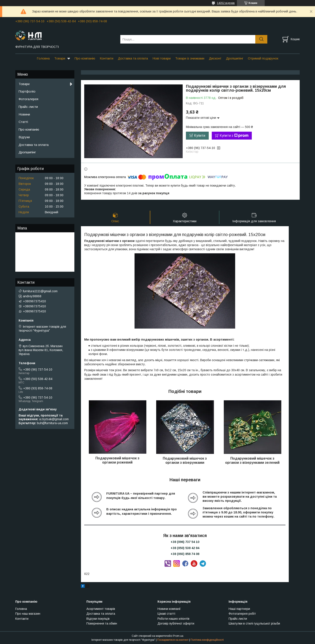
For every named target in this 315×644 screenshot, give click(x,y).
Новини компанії (169, 609)
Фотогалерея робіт (242, 614)
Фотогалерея (28, 99)
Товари (60, 58)
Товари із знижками (190, 58)
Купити (200, 136)
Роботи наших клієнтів (173, 619)
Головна (43, 58)
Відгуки (24, 137)
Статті (23, 122)
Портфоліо (27, 91)
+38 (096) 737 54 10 (185, 542)
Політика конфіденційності (207, 640)
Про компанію (85, 58)
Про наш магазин (28, 614)
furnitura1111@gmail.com (40, 291)
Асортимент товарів (101, 609)
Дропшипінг (235, 58)
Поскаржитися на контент (173, 640)
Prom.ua (178, 636)
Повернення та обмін (102, 623)
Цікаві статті (166, 614)
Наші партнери (239, 609)
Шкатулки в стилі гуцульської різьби (254, 623)
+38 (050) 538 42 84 (185, 548)
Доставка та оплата (133, 58)
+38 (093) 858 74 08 (185, 554)
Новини (24, 114)
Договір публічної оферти (176, 623)
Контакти (107, 58)
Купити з (234, 136)
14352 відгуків (226, 3)
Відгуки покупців (98, 619)
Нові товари (162, 58)
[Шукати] (261, 39)
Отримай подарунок (263, 58)
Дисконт (215, 58)
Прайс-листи (28, 107)
